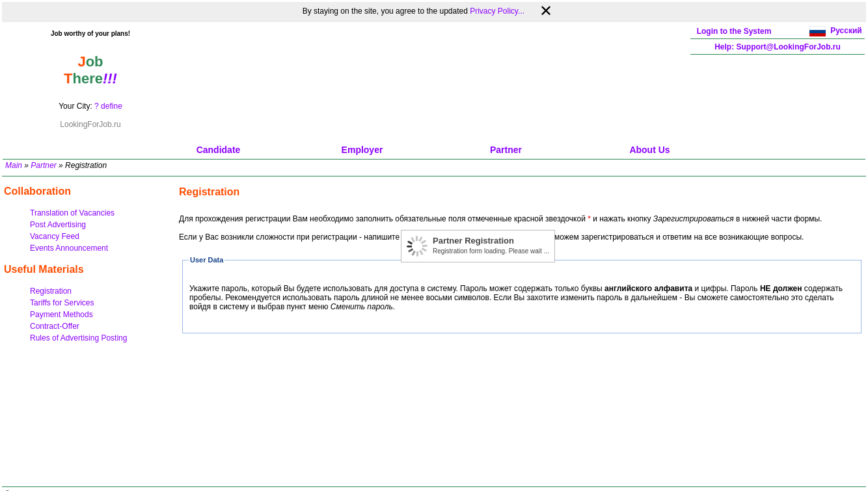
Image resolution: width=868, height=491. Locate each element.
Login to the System (734, 31)
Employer (362, 150)
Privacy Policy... (497, 11)
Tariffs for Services (62, 303)
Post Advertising (58, 225)
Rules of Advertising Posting (78, 338)
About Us (649, 150)
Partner (506, 150)
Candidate (219, 150)
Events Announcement (69, 248)
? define (108, 106)
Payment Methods (61, 315)
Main (14, 165)
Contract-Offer (55, 326)
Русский (846, 31)
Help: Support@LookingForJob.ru (778, 47)
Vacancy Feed (55, 236)
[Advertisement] (434, 82)
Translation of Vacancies (72, 213)
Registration (51, 291)
